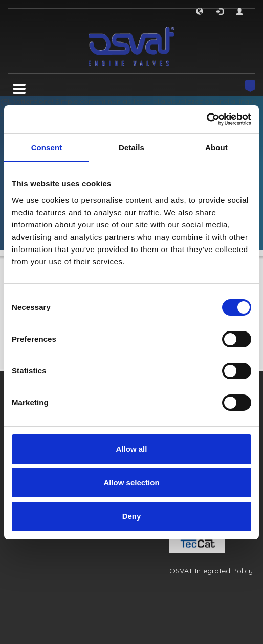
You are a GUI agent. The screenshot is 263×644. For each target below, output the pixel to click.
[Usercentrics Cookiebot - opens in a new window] (206, 119)
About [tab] (216, 147)
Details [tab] (131, 147)
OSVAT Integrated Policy (211, 571)
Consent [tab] (47, 147)
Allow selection (131, 482)
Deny (132, 516)
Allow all (132, 449)
